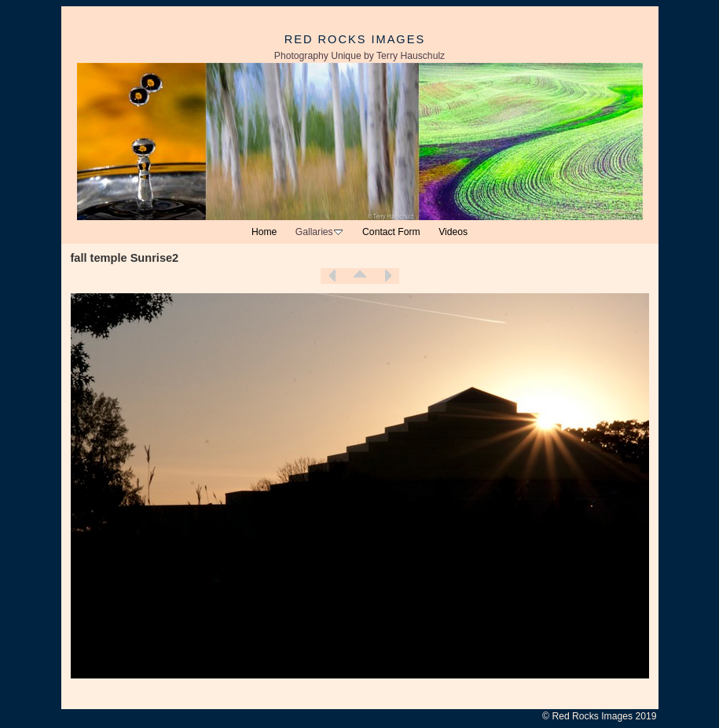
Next (387, 276)
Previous (332, 276)
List (360, 276)
